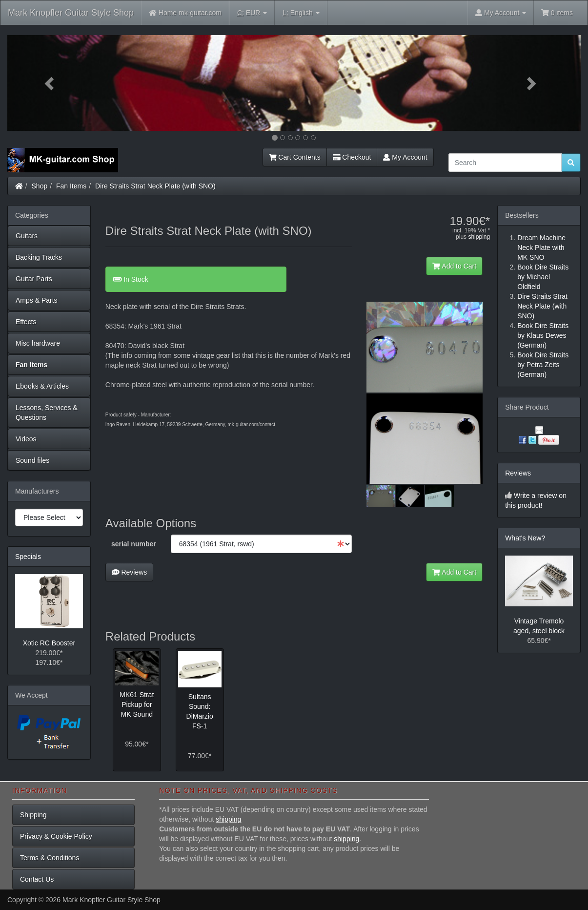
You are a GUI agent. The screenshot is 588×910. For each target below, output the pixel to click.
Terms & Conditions (50, 858)
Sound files (32, 460)
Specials (28, 557)
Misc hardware (38, 343)
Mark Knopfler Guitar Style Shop (71, 13)
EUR (252, 13)
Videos (26, 439)
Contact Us (37, 879)
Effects (26, 322)
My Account (405, 157)
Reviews (130, 572)
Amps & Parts (37, 300)
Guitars (27, 236)
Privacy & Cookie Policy (56, 836)
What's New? (525, 538)
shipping (479, 237)
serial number (134, 544)
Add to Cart (454, 266)
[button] (50, 83)
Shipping (33, 815)
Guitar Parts (34, 279)
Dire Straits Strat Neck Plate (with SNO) (155, 186)
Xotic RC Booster (49, 643)
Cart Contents (295, 157)
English (301, 13)
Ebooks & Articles (42, 386)
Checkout (352, 157)
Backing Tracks (39, 257)
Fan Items (71, 186)
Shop (40, 186)
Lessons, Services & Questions (47, 413)
